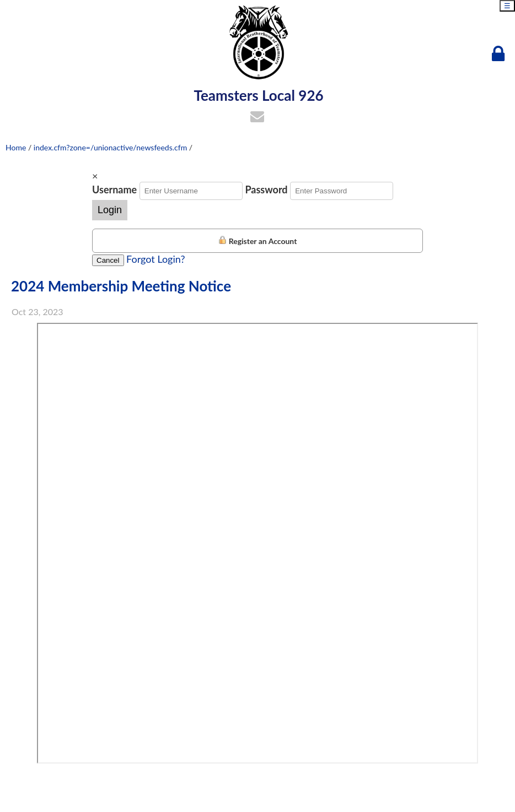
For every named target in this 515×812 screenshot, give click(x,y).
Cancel (108, 260)
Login (110, 210)
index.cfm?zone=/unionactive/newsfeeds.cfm (110, 147)
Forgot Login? (155, 259)
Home (16, 147)
